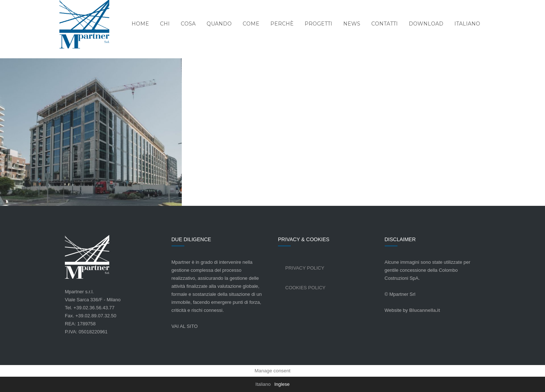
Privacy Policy (305, 268)
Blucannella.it (425, 310)
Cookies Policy (305, 288)
